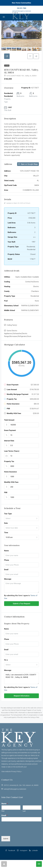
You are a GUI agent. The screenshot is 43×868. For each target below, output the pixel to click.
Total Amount (9, 420)
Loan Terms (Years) (12, 451)
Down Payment (10, 430)
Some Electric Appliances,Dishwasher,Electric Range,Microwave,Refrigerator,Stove (18, 333)
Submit (6, 839)
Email (6, 570)
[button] (30, 56)
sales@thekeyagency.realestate (22, 11)
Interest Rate (9, 441)
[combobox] (21, 518)
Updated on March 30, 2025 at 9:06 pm (17, 203)
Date (6, 523)
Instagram (22, 850)
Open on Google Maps (28, 164)
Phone (7, 560)
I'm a (6, 660)
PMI (6, 493)
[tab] (7, 56)
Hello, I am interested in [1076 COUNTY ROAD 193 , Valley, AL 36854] (21, 678)
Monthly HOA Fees (11, 482)
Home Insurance (10, 472)
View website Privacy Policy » (12, 771)
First (3, 811)
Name (6, 551)
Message (8, 579)
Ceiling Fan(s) (12, 325)
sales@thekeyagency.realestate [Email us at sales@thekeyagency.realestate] (15, 789)
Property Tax (9, 461)
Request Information (22, 696)
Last (24, 811)
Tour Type (8, 514)
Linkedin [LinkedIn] (33, 850)
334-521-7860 (22, 8)
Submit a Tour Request (21, 604)
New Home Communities (21, 3)
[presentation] (19, 832)
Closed (7, 66)
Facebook (10, 850)
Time (6, 533)
